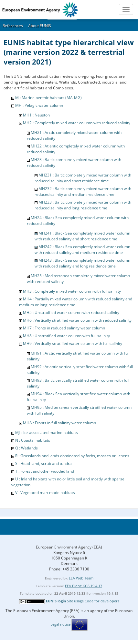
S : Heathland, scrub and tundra (43, 463)
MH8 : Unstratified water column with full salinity (66, 336)
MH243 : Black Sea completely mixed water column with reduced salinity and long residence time (82, 263)
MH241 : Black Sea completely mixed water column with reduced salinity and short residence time (82, 236)
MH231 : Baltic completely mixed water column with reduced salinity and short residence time (83, 178)
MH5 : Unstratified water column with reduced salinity (71, 312)
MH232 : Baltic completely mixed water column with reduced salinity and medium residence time (83, 191)
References (13, 26)
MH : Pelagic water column (39, 105)
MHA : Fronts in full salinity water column (59, 423)
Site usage (75, 601)
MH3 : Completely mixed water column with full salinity (72, 291)
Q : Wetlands (27, 448)
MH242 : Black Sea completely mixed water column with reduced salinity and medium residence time (82, 250)
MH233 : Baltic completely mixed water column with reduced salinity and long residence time (83, 205)
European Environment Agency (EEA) (69, 547)
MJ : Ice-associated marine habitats (47, 433)
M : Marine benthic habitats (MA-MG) (48, 98)
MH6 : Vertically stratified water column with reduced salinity (77, 320)
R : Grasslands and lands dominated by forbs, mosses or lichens (72, 456)
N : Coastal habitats (33, 440)
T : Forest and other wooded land (45, 471)
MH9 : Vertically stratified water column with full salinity (73, 343)
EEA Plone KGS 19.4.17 (84, 586)
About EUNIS (40, 26)
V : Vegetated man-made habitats (45, 493)
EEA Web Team (81, 578)
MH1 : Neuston (36, 115)
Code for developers (102, 601)
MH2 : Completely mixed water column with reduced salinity (77, 123)
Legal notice (60, 624)
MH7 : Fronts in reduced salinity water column (64, 328)
